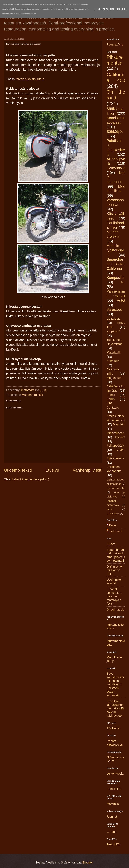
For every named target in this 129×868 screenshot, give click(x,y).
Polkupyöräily (116, 446)
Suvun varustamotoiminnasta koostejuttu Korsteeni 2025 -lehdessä (115, 684)
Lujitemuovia (115, 774)
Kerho (111, 399)
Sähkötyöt (115, 132)
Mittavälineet (115, 433)
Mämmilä (113, 804)
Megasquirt (114, 378)
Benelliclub (114, 789)
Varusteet (114, 309)
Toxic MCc (114, 844)
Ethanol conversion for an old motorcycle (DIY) (114, 596)
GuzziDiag (114, 319)
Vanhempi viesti (87, 470)
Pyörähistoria (115, 458)
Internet (120, 437)
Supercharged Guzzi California (116, 264)
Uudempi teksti (18, 470)
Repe (112, 525)
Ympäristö (113, 331)
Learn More (105, 9)
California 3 (116, 168)
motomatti (115, 531)
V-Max (121, 450)
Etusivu (52, 470)
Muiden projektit (32, 395)
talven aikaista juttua (30, 79)
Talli (122, 282)
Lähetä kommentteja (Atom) (31, 479)
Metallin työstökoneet (115, 250)
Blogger (87, 862)
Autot (121, 300)
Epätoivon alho (116, 488)
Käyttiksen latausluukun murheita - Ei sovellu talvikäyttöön (115, 708)
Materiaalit (114, 352)
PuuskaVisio (115, 44)
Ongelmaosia (115, 609)
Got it (122, 9)
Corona (112, 832)
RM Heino (113, 728)
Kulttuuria (113, 361)
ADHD (110, 509)
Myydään (119, 424)
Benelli (111, 395)
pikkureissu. (113, 514)
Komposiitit (115, 278)
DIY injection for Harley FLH (115, 570)
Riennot (112, 817)
